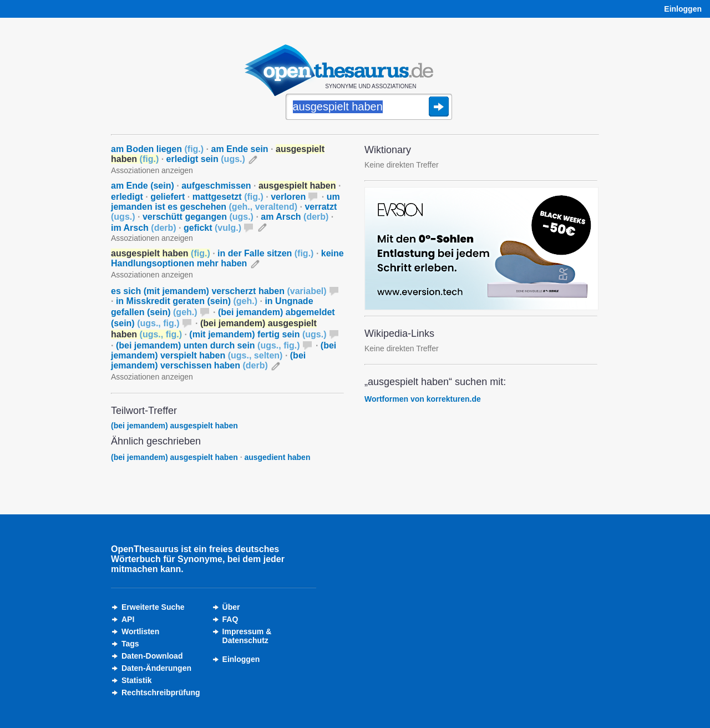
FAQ (230, 619)
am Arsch (295, 217)
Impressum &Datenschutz (247, 636)
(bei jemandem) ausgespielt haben (174, 426)
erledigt (127, 197)
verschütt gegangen (198, 217)
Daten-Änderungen (156, 668)
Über (231, 607)
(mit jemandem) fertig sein (258, 334)
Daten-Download (152, 656)
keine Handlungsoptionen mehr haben (227, 258)
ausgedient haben (277, 457)
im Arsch (144, 228)
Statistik (136, 680)
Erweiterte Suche (153, 607)
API (128, 619)
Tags (130, 644)
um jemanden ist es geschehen (225, 202)
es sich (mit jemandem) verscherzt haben (219, 291)
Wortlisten (140, 631)
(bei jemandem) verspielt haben (224, 350)
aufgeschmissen (216, 186)
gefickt (212, 228)
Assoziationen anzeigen (152, 170)
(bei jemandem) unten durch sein (208, 345)
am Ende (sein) (143, 186)
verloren (288, 197)
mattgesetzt (228, 197)
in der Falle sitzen (265, 253)
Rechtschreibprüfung (161, 692)
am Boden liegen (157, 149)
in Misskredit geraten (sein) (187, 301)
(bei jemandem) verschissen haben (208, 360)
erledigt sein (206, 159)
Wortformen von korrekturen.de (423, 399)
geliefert (168, 197)
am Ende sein (239, 149)
